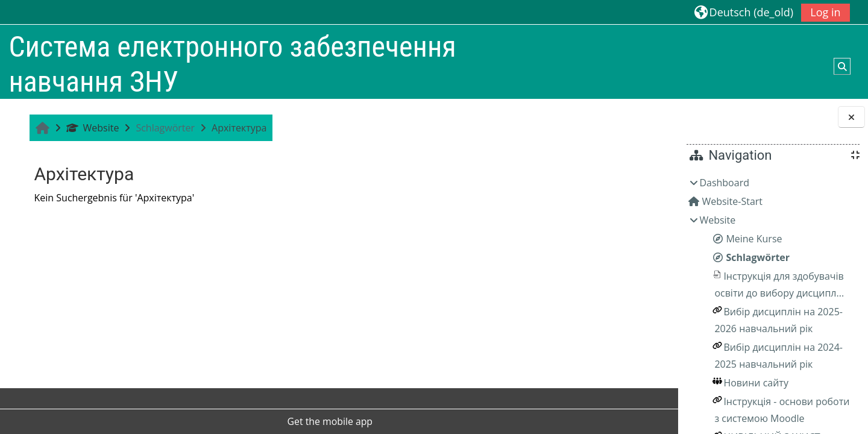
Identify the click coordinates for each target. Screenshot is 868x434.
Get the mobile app (280, 421)
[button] (744, 12)
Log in (825, 12)
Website (91, 128)
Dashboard (724, 183)
